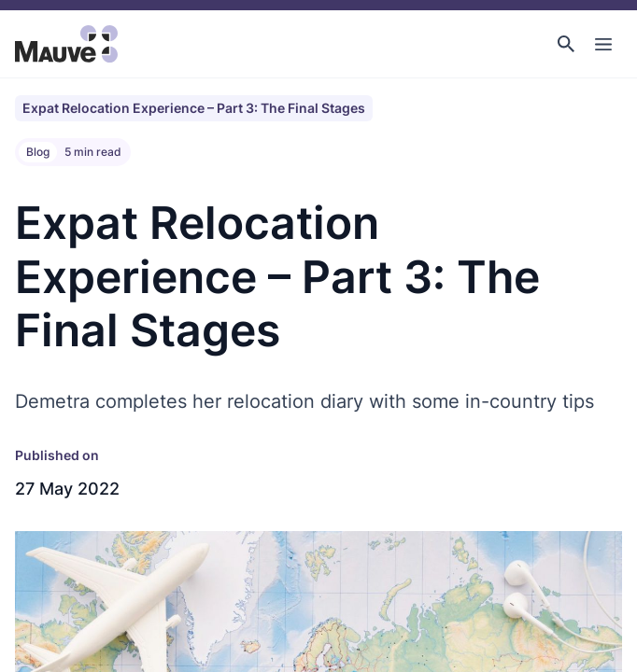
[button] (566, 44)
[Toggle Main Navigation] (603, 44)
